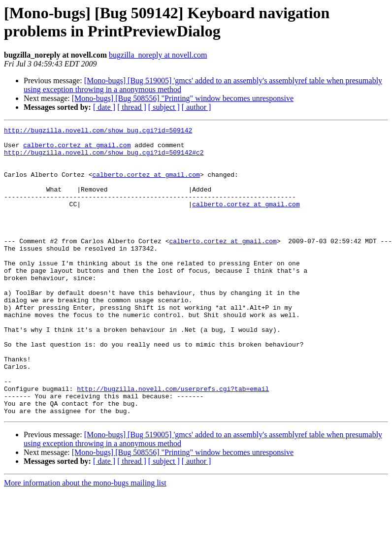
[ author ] (196, 107)
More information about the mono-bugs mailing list (85, 540)
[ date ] (104, 107)
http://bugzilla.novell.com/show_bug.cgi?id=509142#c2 (104, 158)
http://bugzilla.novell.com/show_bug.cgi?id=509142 (98, 131)
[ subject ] (164, 107)
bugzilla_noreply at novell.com (158, 55)
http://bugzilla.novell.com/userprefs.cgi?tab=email (173, 442)
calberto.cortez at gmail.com (77, 149)
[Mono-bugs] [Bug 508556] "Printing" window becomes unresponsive (183, 98)
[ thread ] (132, 107)
